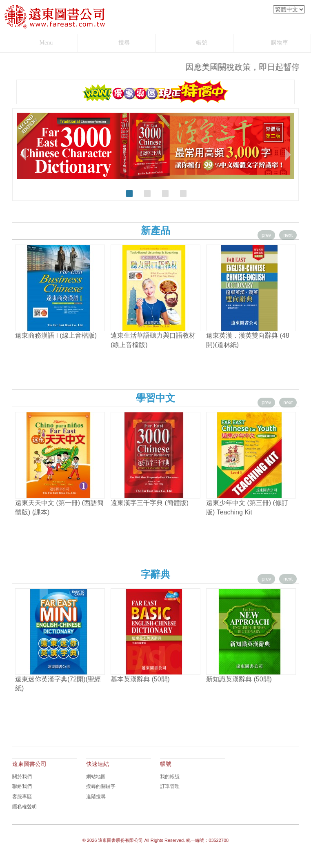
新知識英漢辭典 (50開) (239, 679)
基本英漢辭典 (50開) (140, 679)
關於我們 (22, 777)
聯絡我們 (22, 786)
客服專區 (22, 797)
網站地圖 (96, 777)
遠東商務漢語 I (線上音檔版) (56, 335)
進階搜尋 (96, 797)
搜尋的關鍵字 (101, 786)
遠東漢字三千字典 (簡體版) (150, 503)
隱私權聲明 (24, 807)
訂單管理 (170, 786)
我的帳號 (170, 777)
